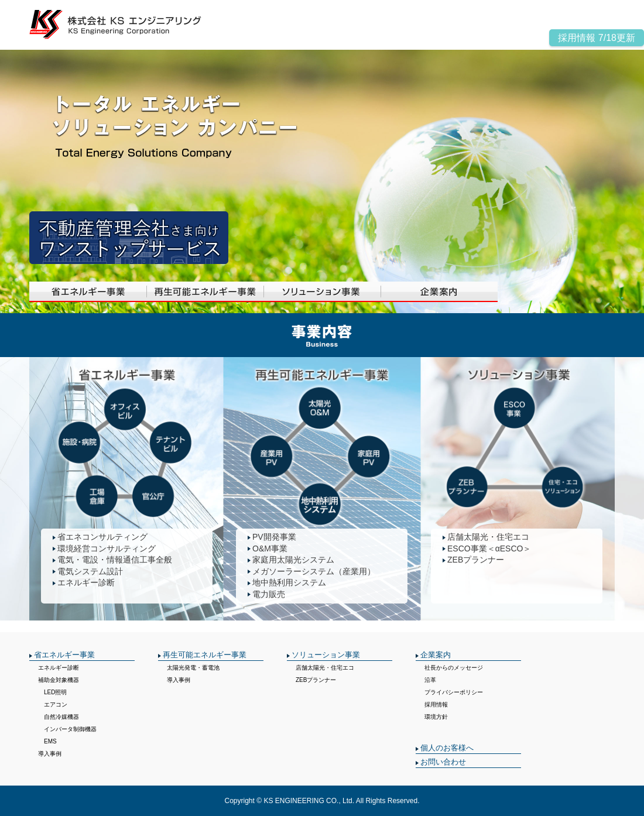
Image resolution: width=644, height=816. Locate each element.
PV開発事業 (274, 537)
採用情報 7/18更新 (597, 38)
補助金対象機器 (59, 680)
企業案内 (436, 655)
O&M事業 (270, 548)
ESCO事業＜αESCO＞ (489, 548)
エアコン (53, 704)
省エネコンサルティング (102, 537)
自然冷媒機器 (59, 717)
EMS (47, 741)
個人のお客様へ (447, 748)
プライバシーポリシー (454, 692)
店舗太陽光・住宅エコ (488, 537)
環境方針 (436, 717)
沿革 (430, 680)
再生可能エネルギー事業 (205, 655)
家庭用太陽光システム (293, 560)
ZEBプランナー (476, 560)
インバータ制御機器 (67, 729)
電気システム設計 (90, 571)
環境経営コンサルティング (107, 548)
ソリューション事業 (326, 655)
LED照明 (52, 692)
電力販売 (269, 594)
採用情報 (436, 704)
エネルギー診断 (86, 582)
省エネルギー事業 (64, 655)
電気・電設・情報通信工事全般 (115, 560)
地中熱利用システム (289, 582)
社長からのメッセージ (454, 668)
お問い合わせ (443, 762)
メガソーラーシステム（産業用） (314, 571)
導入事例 (50, 754)
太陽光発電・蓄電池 (193, 668)
